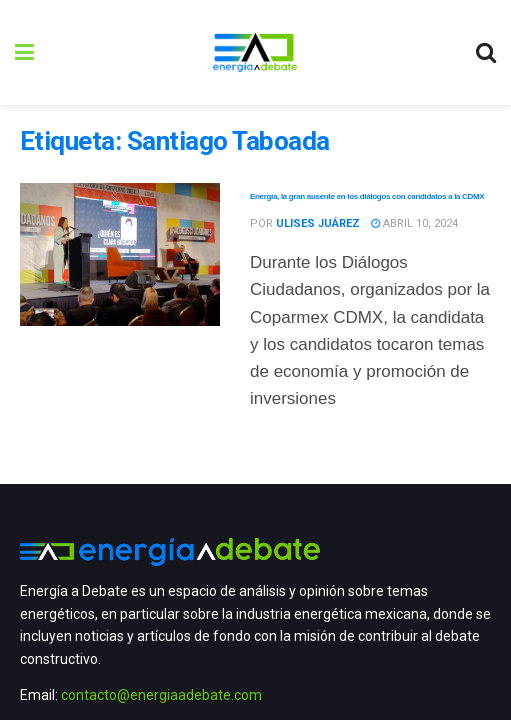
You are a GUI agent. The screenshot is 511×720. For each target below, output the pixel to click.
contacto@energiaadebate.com (161, 695)
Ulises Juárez (318, 223)
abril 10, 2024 (414, 223)
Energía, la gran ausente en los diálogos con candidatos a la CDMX (367, 196)
